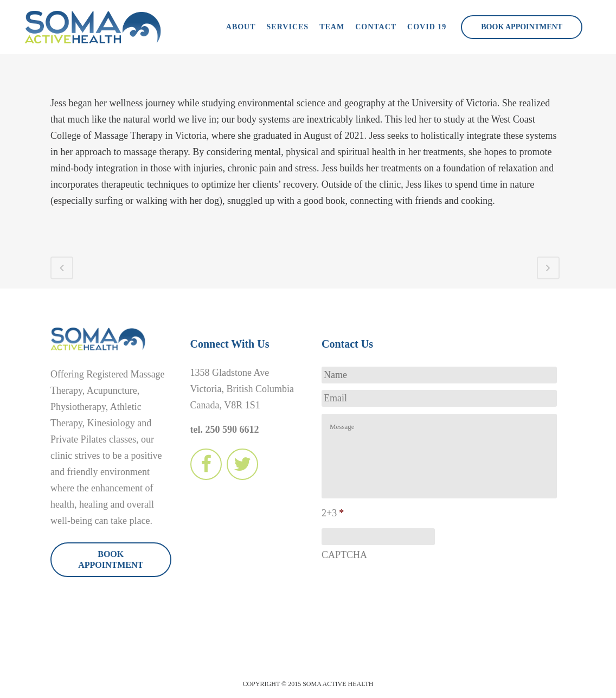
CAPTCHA (344, 555)
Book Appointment (522, 27)
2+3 (333, 513)
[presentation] (404, 588)
